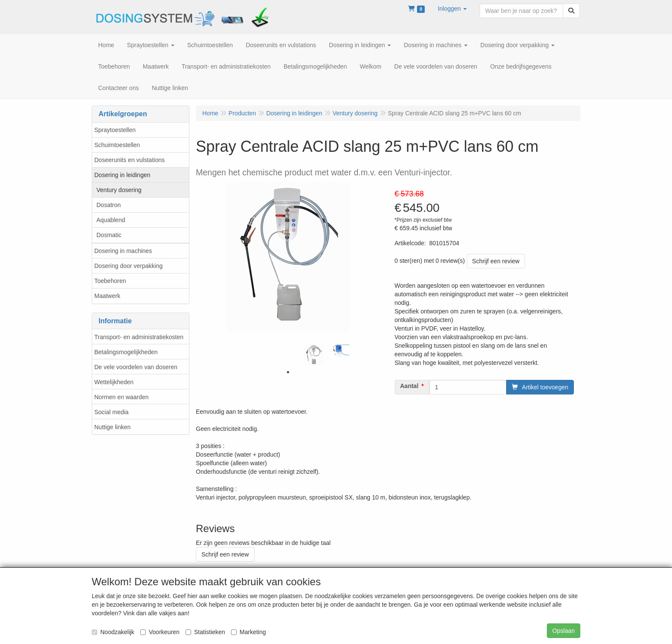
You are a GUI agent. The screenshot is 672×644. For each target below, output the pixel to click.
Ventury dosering (119, 190)
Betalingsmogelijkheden (126, 352)
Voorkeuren (160, 632)
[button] (452, 9)
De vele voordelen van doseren (136, 367)
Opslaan (564, 631)
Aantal (409, 386)
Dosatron (109, 205)
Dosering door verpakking (129, 266)
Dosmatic (109, 235)
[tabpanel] (314, 355)
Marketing (248, 632)
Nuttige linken (112, 427)
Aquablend (111, 220)
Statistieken (205, 632)
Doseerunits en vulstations (129, 160)
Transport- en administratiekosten (139, 337)
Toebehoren (110, 281)
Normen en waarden (121, 397)
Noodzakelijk (113, 632)
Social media (111, 412)
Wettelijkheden (114, 382)
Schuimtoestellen (117, 145)
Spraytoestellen (115, 130)
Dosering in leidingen (122, 175)
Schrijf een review (496, 261)
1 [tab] (288, 372)
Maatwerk (107, 296)
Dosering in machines (123, 251)
